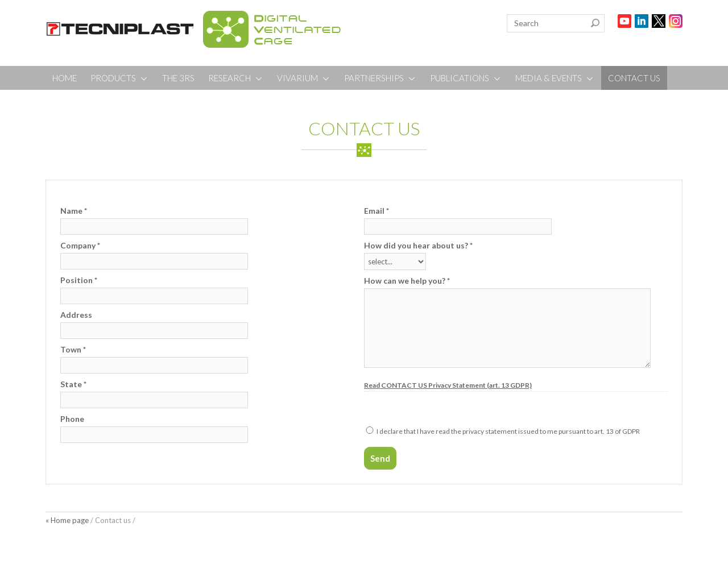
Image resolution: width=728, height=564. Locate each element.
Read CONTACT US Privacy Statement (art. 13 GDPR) (448, 385)
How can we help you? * (407, 281)
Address (76, 315)
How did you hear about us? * (418, 245)
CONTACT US (634, 78)
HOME (65, 78)
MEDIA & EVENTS (555, 78)
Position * (79, 280)
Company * (80, 245)
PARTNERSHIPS (380, 78)
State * (73, 384)
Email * (377, 211)
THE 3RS (178, 78)
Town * (73, 349)
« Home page (67, 520)
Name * (74, 211)
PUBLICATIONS (466, 78)
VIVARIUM (304, 78)
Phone (72, 419)
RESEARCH (236, 78)
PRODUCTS (119, 78)
